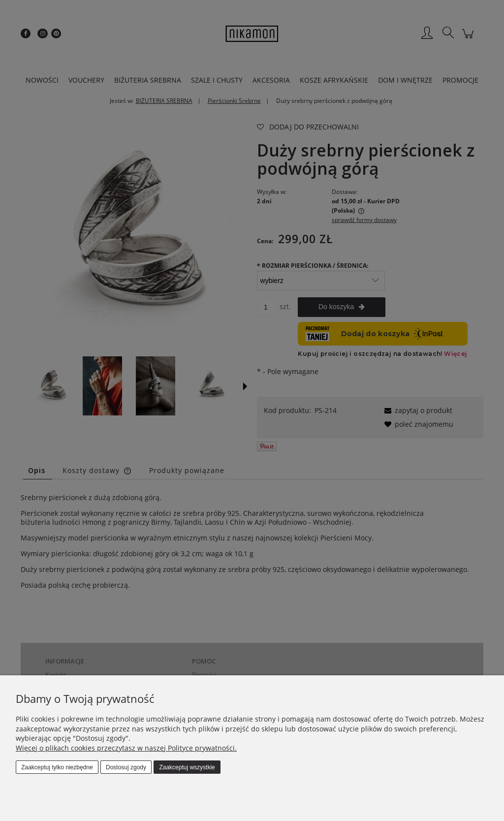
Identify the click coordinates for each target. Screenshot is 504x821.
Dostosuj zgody (126, 767)
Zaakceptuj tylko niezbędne (57, 767)
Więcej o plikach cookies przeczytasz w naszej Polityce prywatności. (126, 748)
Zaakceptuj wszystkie (187, 767)
